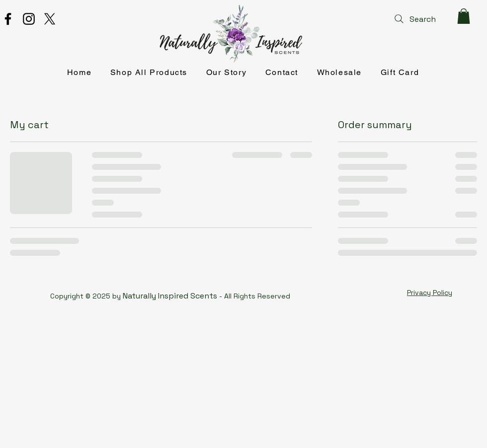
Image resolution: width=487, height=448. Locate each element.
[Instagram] (29, 19)
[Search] (414, 19)
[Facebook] (8, 19)
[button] (464, 16)
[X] (50, 19)
